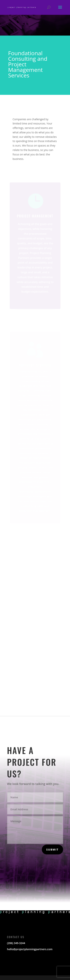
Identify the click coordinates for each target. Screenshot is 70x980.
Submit (52, 850)
